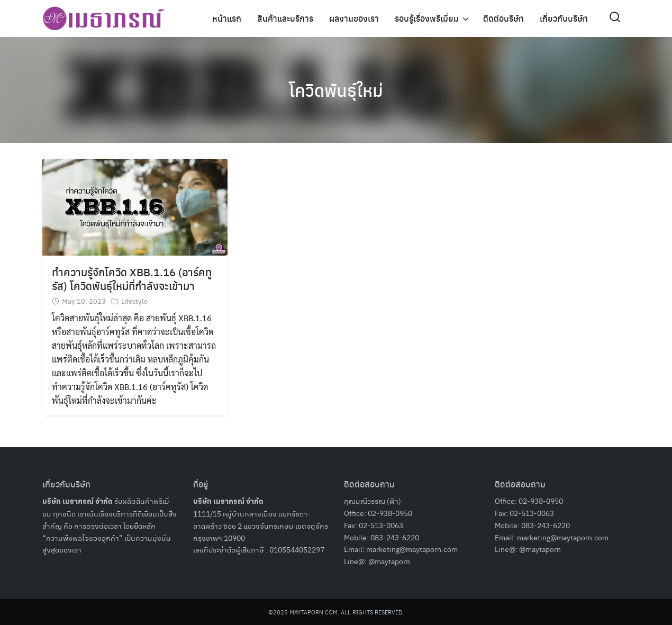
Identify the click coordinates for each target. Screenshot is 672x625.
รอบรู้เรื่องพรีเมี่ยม (427, 18)
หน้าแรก (227, 18)
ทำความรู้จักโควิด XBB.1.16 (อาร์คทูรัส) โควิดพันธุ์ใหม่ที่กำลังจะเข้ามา (132, 279)
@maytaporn (389, 561)
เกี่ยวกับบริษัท (564, 18)
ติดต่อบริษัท (503, 18)
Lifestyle (134, 301)
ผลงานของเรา (354, 18)
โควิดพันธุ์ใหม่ (336, 90)
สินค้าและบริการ (285, 18)
